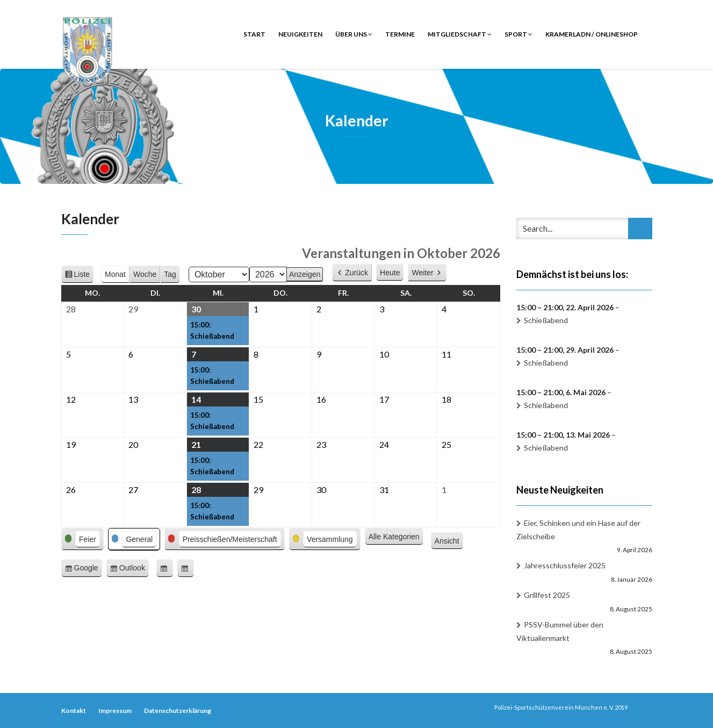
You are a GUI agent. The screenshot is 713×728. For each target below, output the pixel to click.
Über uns (354, 34)
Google (88, 570)
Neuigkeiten (300, 34)
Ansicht (449, 541)
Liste (84, 276)
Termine (400, 34)
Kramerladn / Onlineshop (592, 34)
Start (254, 34)
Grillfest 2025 (547, 595)
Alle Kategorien (394, 537)
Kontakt (74, 711)
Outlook (134, 570)
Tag (170, 274)
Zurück (356, 273)
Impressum (115, 711)
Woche (145, 274)
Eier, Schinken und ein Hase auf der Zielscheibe (578, 530)
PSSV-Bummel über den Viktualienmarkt (560, 631)
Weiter (422, 273)
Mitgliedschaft (460, 34)
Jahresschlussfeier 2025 (565, 565)
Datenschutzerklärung (178, 711)
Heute (390, 273)
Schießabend (546, 320)
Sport (518, 34)
